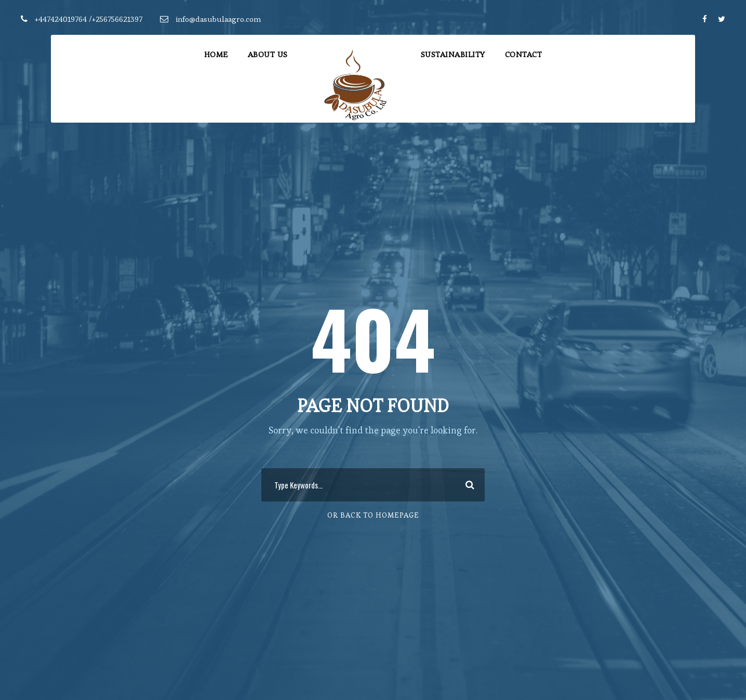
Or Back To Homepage (373, 515)
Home (216, 54)
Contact (524, 54)
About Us (268, 54)
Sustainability (453, 54)
